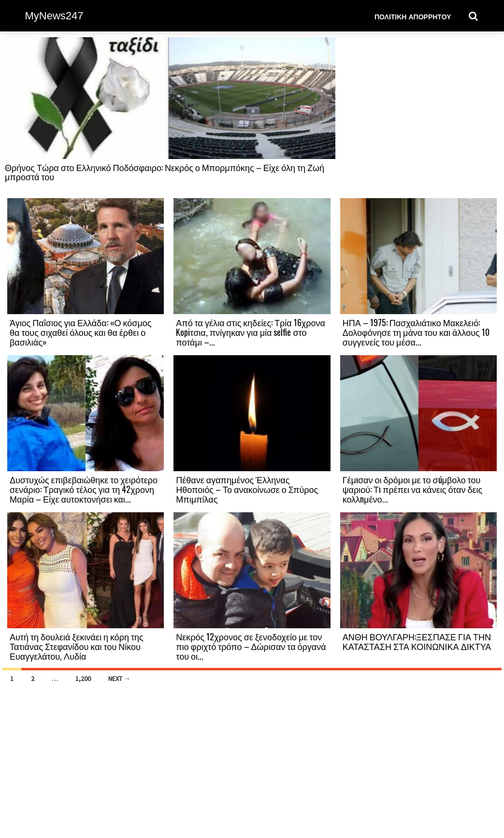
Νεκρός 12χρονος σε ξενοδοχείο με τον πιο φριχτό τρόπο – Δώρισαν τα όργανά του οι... (251, 646)
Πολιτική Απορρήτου (413, 16)
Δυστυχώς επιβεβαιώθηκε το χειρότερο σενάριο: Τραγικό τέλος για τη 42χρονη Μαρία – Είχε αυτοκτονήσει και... (84, 489)
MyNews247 (54, 16)
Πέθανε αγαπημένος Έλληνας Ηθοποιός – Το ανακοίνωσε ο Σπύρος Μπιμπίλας (247, 489)
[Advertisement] (418, 117)
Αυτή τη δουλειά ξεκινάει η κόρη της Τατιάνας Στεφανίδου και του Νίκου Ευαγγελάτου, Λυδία (77, 646)
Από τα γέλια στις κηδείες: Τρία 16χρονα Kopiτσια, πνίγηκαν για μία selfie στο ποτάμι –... (251, 332)
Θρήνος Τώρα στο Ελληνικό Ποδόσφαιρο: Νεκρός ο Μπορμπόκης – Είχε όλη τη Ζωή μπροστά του (165, 172)
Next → (119, 679)
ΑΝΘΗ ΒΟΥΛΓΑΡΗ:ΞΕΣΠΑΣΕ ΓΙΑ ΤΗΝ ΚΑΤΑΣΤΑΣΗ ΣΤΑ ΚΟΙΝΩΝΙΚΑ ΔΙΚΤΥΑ (417, 641)
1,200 (83, 679)
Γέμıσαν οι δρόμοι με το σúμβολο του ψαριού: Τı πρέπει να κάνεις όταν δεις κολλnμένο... (412, 489)
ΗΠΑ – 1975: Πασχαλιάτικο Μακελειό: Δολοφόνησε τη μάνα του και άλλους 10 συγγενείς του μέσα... (416, 332)
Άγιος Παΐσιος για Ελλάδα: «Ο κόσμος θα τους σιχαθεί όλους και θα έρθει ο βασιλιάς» (81, 332)
